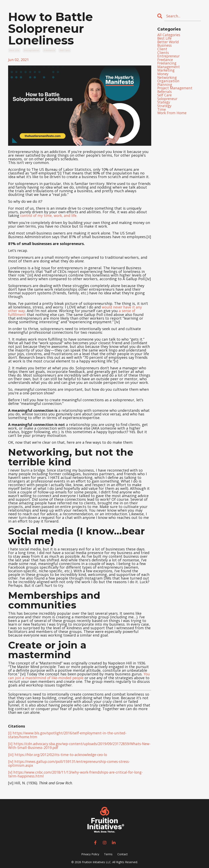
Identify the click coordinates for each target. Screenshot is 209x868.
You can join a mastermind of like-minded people (79, 675)
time (162, 111)
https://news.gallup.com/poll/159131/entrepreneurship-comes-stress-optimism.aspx (72, 762)
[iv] (11, 760)
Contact (123, 853)
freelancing (167, 64)
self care (65, 50)
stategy (164, 104)
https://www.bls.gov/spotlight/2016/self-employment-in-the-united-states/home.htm (70, 734)
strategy (165, 108)
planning (165, 86)
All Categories (169, 35)
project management (176, 90)
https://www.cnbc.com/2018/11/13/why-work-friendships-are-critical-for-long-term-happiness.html (79, 773)
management (169, 68)
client (162, 50)
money (163, 75)
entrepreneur (32, 50)
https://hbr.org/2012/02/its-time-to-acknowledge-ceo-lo (63, 753)
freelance (49, 50)
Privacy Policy (90, 853)
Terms (108, 853)
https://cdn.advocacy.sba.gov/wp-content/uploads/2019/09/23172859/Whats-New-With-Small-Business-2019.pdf (78, 745)
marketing (166, 71)
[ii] (10, 743)
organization (169, 82)
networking (168, 79)
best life (14, 50)
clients (163, 53)
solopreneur (168, 100)
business (165, 46)
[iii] (11, 753)
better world (169, 42)
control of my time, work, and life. (50, 215)
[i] (10, 732)
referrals (165, 93)
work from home (173, 115)
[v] (10, 771)
